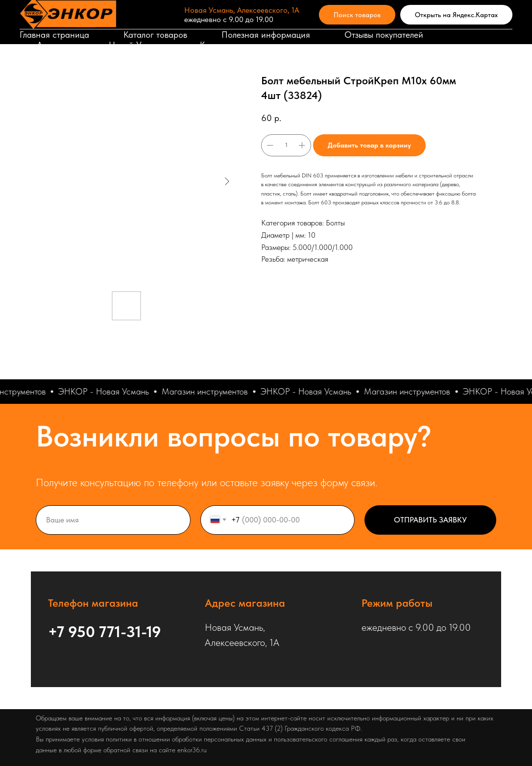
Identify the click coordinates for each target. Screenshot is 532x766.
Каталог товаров (155, 35)
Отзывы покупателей (384, 35)
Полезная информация (266, 35)
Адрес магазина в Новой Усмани (101, 45)
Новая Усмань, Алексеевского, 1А (242, 10)
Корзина (216, 45)
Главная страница (54, 35)
